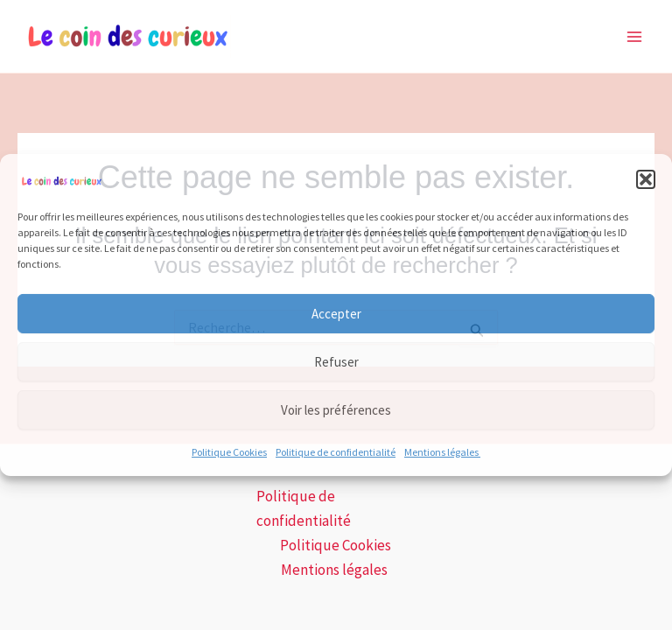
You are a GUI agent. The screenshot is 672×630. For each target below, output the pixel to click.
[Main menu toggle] (635, 37)
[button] (646, 179)
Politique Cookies (229, 452)
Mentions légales (442, 452)
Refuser (336, 362)
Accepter (336, 314)
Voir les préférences (336, 410)
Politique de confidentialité (336, 452)
